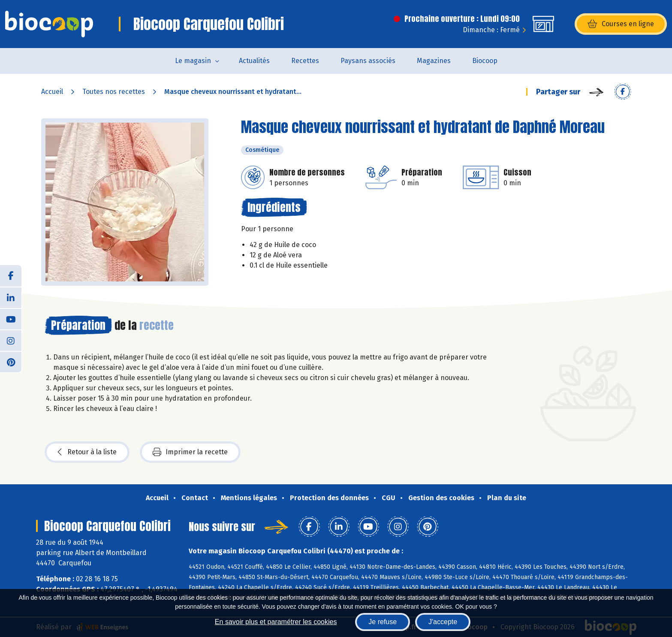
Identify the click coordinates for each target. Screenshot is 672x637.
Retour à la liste (87, 452)
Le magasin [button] (193, 61)
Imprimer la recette (190, 452)
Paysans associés (368, 61)
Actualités (254, 61)
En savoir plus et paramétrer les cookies (276, 622)
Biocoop (485, 61)
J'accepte (443, 622)
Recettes (305, 61)
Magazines (434, 61)
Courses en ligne (621, 24)
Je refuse (383, 622)
